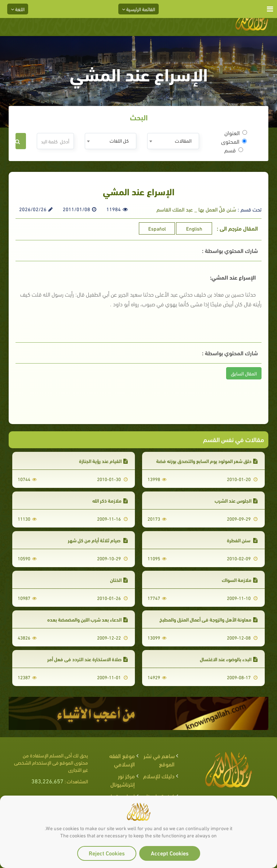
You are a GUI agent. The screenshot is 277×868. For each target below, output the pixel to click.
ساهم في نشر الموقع (159, 760)
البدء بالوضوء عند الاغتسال (229, 659)
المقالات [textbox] (183, 140)
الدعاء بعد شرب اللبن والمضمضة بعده (87, 619)
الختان (119, 580)
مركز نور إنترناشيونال (123, 780)
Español (157, 228)
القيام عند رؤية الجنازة (103, 461)
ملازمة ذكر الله (110, 500)
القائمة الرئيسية (138, 9)
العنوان (236, 133)
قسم (234, 150)
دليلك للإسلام (159, 776)
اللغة (18, 9)
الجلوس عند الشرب (236, 500)
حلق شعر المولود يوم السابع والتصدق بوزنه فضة (207, 461)
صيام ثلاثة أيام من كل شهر (98, 540)
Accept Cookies (170, 853)
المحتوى (234, 141)
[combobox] (173, 141)
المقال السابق (244, 373)
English (194, 228)
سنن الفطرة (242, 540)
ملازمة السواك (240, 580)
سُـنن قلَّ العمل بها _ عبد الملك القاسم (196, 209)
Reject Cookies (107, 853)
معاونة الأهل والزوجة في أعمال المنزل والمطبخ (208, 619)
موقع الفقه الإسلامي (122, 760)
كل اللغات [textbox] (119, 140)
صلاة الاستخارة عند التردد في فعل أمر (87, 659)
